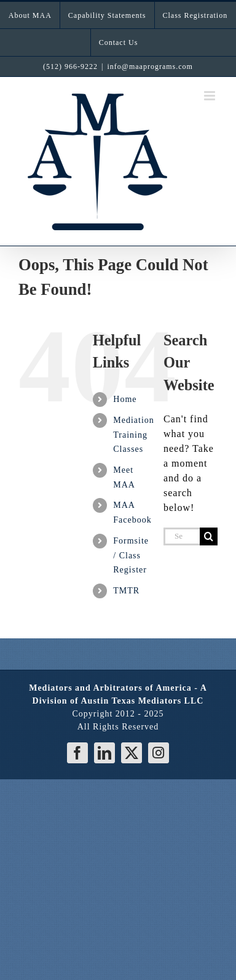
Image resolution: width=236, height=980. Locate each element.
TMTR (126, 591)
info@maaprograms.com (150, 66)
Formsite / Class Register (131, 556)
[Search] (209, 536)
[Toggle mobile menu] (211, 96)
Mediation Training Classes (134, 435)
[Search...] (182, 536)
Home (125, 399)
